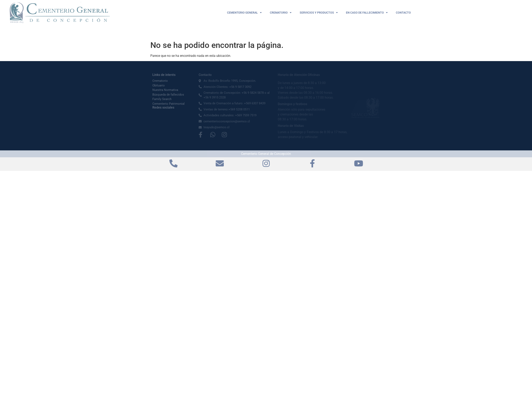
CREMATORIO (281, 13)
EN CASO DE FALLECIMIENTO (367, 13)
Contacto (205, 75)
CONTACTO (403, 13)
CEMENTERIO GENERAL (244, 13)
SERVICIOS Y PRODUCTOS (319, 13)
